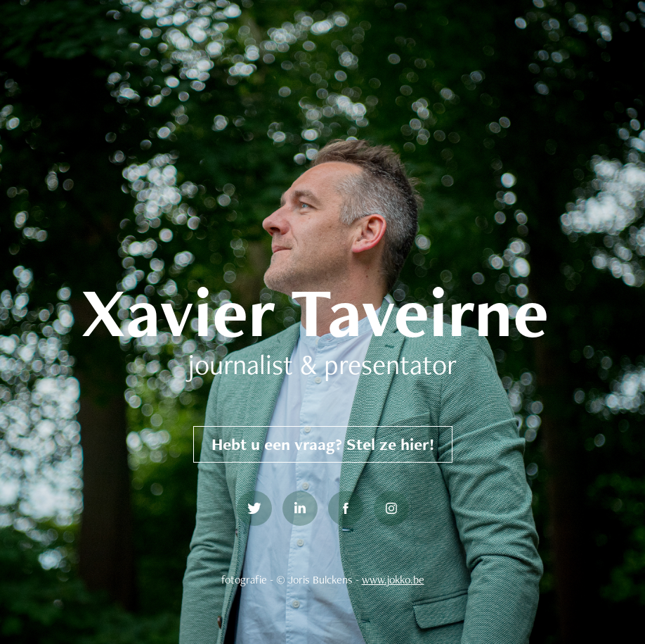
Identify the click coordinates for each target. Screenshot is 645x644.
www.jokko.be (393, 580)
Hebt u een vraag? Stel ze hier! (323, 444)
